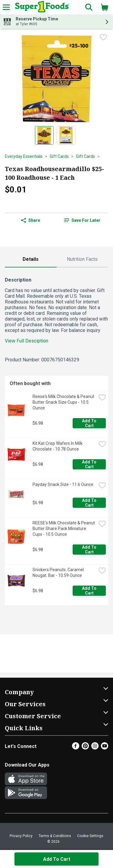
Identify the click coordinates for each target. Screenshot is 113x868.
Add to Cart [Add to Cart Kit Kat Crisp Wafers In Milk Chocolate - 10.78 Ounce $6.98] (90, 464)
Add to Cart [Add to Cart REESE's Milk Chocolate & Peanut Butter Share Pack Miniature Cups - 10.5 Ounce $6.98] (90, 550)
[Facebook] (76, 748)
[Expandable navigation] (6, 7)
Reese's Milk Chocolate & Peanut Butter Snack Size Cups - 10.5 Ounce (64, 402)
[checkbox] (103, 38)
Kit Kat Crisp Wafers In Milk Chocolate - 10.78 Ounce (58, 446)
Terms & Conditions (55, 836)
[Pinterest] (85, 748)
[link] (83, 220)
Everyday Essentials (24, 156)
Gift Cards (59, 156)
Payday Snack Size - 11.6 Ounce (63, 484)
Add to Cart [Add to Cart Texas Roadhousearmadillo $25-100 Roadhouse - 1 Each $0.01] (57, 859)
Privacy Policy (21, 836)
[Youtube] (105, 748)
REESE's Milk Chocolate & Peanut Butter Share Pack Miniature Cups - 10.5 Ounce (64, 529)
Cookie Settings (90, 836)
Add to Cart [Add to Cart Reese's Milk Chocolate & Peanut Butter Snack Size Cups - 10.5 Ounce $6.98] (90, 423)
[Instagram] (95, 748)
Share (31, 220)
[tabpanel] (56, 439)
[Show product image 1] (44, 135)
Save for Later (82, 220)
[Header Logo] (41, 7)
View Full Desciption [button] (27, 341)
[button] (89, 7)
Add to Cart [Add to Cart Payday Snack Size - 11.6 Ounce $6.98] (90, 503)
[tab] (31, 259)
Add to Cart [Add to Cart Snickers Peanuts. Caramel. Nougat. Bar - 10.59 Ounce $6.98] (90, 591)
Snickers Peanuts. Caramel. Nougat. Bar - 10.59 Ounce (59, 573)
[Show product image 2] (66, 135)
